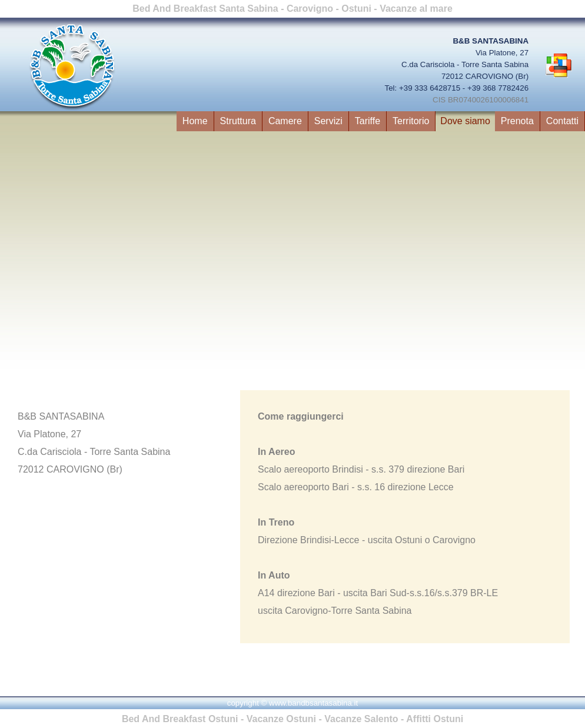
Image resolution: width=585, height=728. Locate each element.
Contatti (562, 121)
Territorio (411, 121)
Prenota (517, 121)
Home (195, 121)
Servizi (328, 121)
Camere (285, 121)
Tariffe (368, 121)
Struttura (238, 121)
